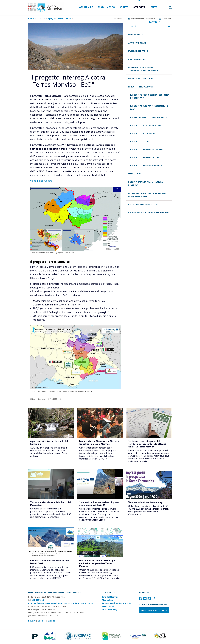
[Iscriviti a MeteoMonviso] (154, 612)
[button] (167, 7)
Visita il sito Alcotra (41, 181)
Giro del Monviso (110, 599)
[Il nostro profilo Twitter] (145, 600)
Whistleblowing (110, 611)
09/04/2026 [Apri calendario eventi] (166, 19)
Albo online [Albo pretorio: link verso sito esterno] (107, 602)
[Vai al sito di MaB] (112, 638)
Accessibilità (108, 608)
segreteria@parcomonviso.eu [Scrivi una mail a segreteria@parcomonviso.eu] (142, 19)
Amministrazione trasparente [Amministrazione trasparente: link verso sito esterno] (117, 605)
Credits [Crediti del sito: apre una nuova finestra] (51, 623)
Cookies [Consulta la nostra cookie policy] (42, 623)
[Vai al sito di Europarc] (78, 638)
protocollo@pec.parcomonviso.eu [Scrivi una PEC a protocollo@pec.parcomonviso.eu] (45, 605)
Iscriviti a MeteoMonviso (154, 612)
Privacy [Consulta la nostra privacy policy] (32, 623)
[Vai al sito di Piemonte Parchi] (34, 638)
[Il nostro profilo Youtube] (149, 600)
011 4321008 (117, 19)
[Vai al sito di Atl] (161, 638)
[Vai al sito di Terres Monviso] (138, 638)
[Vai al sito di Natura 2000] (49, 638)
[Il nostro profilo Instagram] (154, 600)
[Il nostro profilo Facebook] (140, 600)
